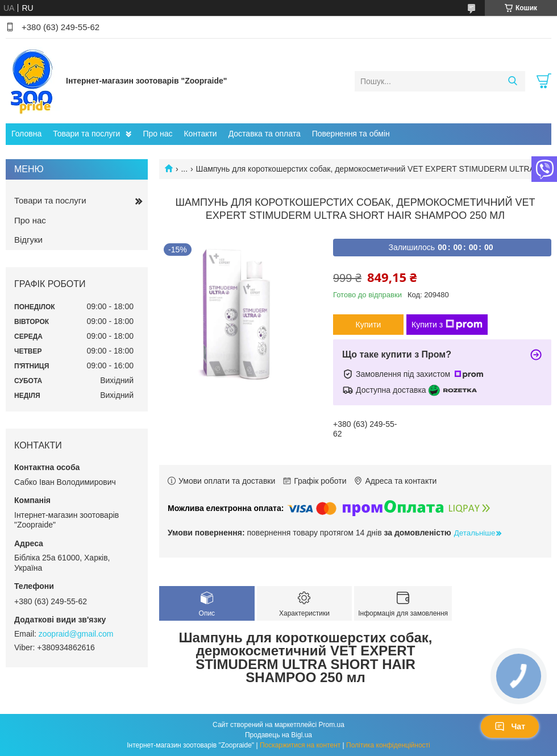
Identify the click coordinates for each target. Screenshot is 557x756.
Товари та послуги (86, 134)
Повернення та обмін (351, 134)
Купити (369, 325)
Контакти (200, 134)
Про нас (157, 134)
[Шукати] (512, 81)
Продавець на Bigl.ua (278, 735)
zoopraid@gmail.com (76, 634)
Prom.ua (332, 725)
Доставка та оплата (265, 134)
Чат (510, 726)
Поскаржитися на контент (300, 745)
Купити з (447, 325)
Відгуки (28, 240)
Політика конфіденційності (388, 745)
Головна (26, 134)
